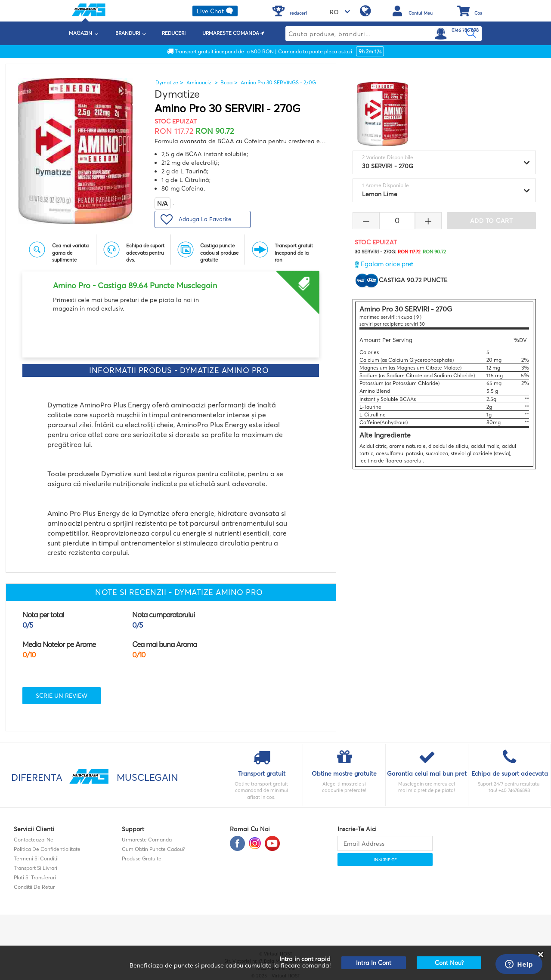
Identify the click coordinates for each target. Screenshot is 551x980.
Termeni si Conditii (36, 858)
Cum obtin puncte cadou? (153, 849)
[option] (171, 292)
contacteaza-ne (34, 840)
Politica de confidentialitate (47, 849)
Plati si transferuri (35, 877)
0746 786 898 (465, 30)
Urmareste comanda (147, 840)
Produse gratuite (142, 858)
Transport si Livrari (36, 868)
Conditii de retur (34, 887)
